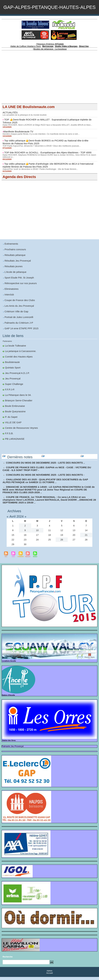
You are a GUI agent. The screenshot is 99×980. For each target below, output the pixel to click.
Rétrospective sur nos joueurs (20, 293)
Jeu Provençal (12, 386)
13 (74, 534)
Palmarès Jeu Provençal (11, 750)
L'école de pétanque (15, 282)
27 (74, 543)
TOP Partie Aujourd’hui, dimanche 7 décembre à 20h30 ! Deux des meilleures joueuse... (41, 158)
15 (13, 539)
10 (37, 534)
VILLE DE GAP (13, 429)
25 (49, 543)
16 (25, 539)
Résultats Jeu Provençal (17, 271)
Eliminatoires (11, 299)
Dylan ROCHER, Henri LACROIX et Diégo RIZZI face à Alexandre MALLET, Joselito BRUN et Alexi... (46, 138)
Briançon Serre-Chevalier (18, 407)
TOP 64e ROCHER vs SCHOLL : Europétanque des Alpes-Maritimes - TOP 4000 (45, 165)
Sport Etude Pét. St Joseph (18, 288)
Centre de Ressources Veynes (20, 434)
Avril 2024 (17, 520)
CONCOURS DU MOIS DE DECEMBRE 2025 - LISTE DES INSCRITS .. (43, 468)
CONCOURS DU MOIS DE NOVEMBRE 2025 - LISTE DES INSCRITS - (43, 480)
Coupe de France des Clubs (19, 310)
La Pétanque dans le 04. (17, 402)
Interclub (9, 304)
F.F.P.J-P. (10, 397)
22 (13, 543)
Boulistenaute (12, 370)
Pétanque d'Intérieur (50, 58)
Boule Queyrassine (15, 418)
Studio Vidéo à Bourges (65, 60)
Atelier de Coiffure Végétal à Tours (28, 60)
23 (25, 543)
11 (49, 534)
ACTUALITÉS (10, 126)
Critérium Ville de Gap (16, 321)
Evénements (11, 255)
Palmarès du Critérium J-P (18, 332)
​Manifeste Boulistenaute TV (17, 144)
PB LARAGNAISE (14, 445)
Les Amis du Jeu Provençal (18, 315)
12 (62, 534)
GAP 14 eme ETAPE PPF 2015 (20, 337)
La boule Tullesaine (15, 354)
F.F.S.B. (9, 439)
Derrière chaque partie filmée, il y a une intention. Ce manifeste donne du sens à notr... (40, 147)
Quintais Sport (12, 376)
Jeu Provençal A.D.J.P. (16, 381)
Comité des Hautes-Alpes (18, 365)
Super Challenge (13, 391)
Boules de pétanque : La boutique (50, 62)
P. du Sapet (11, 423)
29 (13, 548)
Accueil (50, 976)
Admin (49, 974)
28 (86, 543)
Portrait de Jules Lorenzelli (18, 326)
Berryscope (48, 60)
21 (86, 539)
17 (37, 539)
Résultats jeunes (13, 277)
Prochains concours (15, 260)
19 (62, 539)
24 (37, 543)
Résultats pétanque (14, 266)
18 (49, 539)
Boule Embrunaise (14, 413)
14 (86, 534)
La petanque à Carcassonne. (20, 360)
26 (62, 543)
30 (25, 548)
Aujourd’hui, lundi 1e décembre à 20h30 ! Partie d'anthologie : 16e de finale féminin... (39, 181)
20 (74, 539)
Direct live (80, 60)
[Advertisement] (49, 94)
